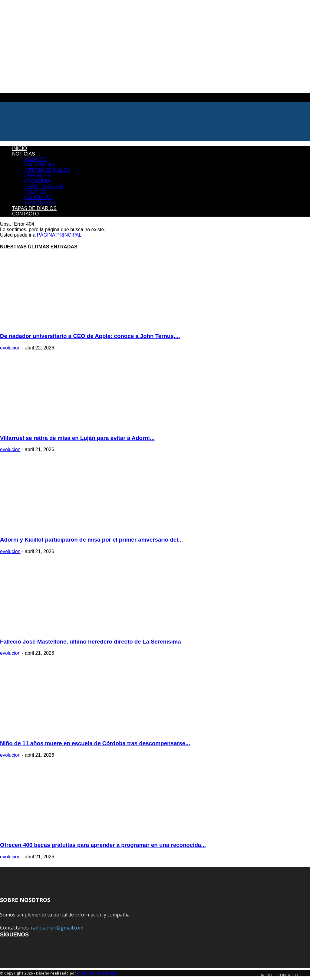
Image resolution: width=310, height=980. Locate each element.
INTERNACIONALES (47, 170)
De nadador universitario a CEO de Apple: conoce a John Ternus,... (90, 336)
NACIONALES (40, 165)
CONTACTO (25, 214)
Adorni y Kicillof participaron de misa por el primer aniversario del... (91, 540)
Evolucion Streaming (97, 973)
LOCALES (35, 159)
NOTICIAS (24, 154)
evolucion (10, 348)
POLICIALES (38, 197)
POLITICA (35, 192)
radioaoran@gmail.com (57, 928)
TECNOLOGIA (40, 203)
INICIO (20, 148)
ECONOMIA (37, 181)
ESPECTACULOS (44, 187)
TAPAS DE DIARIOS (34, 208)
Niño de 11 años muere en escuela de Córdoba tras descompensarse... (95, 743)
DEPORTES (38, 176)
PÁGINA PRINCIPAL (59, 235)
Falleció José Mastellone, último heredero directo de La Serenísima (91, 642)
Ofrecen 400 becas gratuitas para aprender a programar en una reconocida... (103, 845)
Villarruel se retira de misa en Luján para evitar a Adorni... (77, 438)
